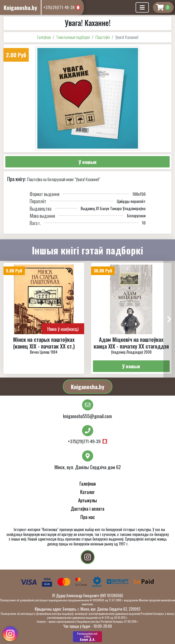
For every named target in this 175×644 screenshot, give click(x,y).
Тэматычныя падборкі (73, 37)
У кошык (88, 162)
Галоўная (44, 37)
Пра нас (88, 517)
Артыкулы (87, 500)
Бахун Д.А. (87, 637)
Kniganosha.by (88, 387)
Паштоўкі (103, 37)
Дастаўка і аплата (87, 508)
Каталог (87, 492)
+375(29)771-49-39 (59, 7)
